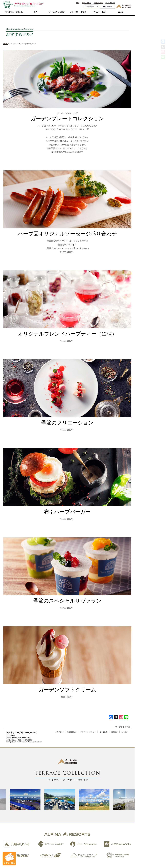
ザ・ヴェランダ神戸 (57, 12)
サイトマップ (110, 3)
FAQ (78, 3)
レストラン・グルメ (78, 12)
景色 (35, 12)
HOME (6, 44)
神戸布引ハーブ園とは (14, 12)
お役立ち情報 (98, 3)
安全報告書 (103, 732)
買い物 (121, 12)
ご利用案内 (59, 732)
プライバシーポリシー (88, 732)
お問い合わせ (87, 3)
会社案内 (124, 732)
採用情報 (114, 732)
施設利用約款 (72, 732)
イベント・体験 (99, 12)
